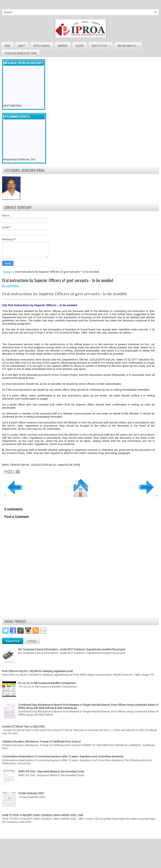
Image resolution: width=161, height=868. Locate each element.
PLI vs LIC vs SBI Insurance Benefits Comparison (47, 683)
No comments (11, 286)
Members (63, 46)
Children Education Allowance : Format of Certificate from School (41, 742)
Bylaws (80, 46)
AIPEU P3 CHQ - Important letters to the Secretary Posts (51, 771)
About (22, 46)
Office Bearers (42, 46)
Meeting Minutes (130, 45)
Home (7, 46)
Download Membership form (21, 53)
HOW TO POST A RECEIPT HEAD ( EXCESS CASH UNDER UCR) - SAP (43, 815)
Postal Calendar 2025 (31, 793)
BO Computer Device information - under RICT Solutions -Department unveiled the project (72, 649)
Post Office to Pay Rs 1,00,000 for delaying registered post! (38, 671)
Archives (32, 641)
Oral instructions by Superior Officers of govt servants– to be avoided (58, 280)
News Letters (102, 45)
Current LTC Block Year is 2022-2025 (23, 727)
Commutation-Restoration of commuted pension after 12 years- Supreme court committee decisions (63, 756)
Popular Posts (13, 641)
